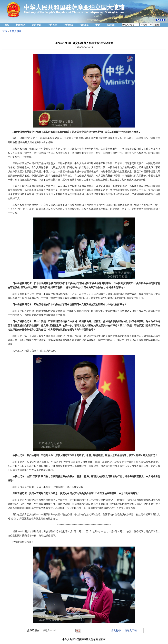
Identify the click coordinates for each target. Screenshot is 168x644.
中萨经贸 (68, 25)
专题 (98, 25)
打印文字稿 (131, 631)
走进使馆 (36, 25)
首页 (7, 25)
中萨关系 (52, 25)
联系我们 (111, 25)
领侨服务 (84, 25)
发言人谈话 (15, 31)
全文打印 (116, 631)
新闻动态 (21, 25)
